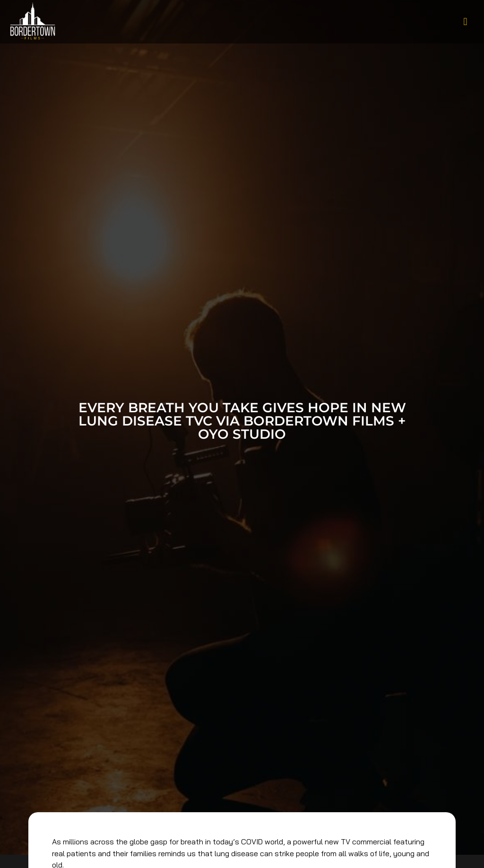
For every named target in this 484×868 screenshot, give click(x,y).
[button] (465, 22)
